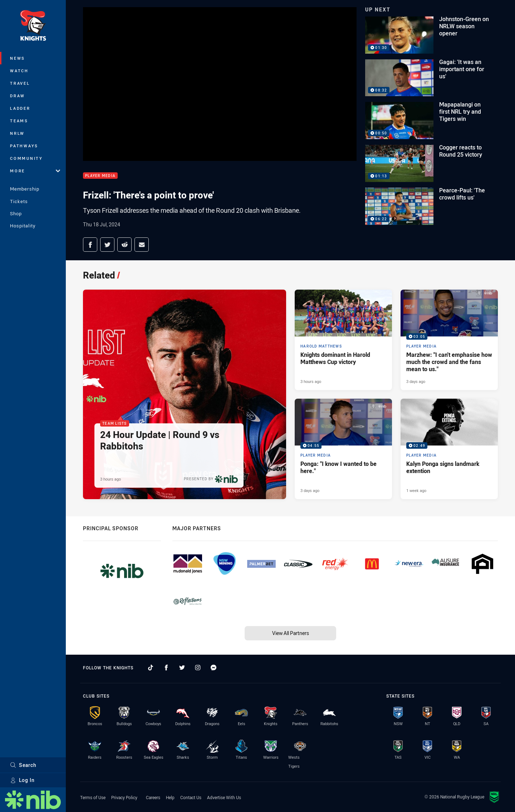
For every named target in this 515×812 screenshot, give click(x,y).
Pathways (24, 146)
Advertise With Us (224, 797)
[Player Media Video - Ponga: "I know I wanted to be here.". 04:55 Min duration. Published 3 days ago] (343, 449)
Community (26, 158)
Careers (153, 797)
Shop (16, 213)
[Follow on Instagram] (198, 668)
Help (170, 797)
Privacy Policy (124, 797)
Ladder (20, 108)
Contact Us (191, 797)
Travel (20, 83)
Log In (22, 780)
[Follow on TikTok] (151, 668)
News (18, 58)
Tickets (19, 201)
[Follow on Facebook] (166, 668)
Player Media (100, 176)
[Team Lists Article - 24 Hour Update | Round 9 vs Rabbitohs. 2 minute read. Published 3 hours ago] (185, 394)
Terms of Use (93, 797)
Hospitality (23, 226)
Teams (19, 121)
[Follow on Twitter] (182, 668)
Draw (18, 96)
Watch (19, 71)
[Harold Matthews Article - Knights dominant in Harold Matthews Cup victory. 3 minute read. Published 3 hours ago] (343, 340)
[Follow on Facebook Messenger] (214, 668)
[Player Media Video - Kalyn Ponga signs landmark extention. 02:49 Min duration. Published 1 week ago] (449, 449)
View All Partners (291, 633)
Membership (25, 189)
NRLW (17, 133)
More (35, 171)
